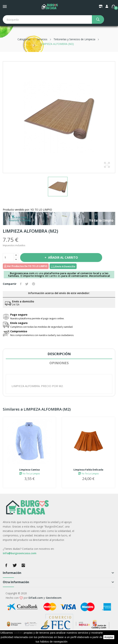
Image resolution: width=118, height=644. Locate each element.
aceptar (109, 637)
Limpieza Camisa (29, 470)
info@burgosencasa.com (20, 553)
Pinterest (34, 284)
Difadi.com (36, 598)
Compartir (21, 284)
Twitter (15, 565)
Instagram (23, 565)
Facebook (6, 565)
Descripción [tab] (59, 354)
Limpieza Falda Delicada (88, 470)
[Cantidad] (8, 258)
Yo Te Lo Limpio (30, 473)
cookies (18, 633)
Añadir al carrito (63, 258)
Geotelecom (54, 598)
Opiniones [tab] (59, 363)
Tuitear (27, 284)
